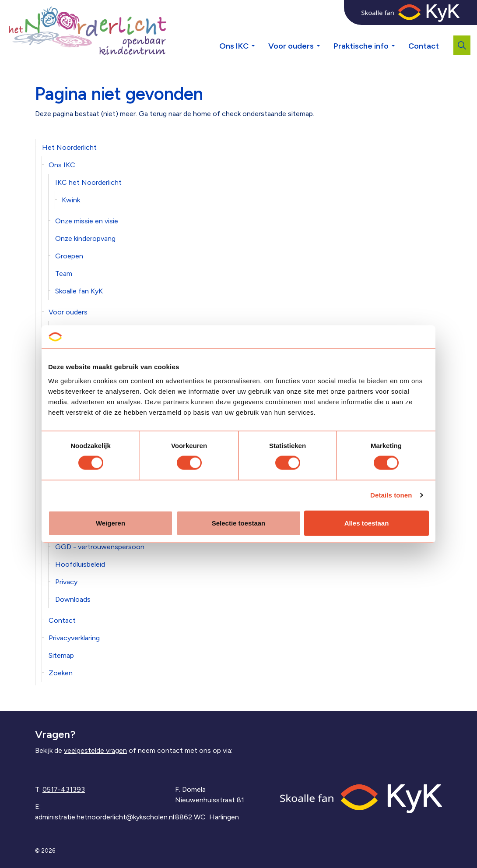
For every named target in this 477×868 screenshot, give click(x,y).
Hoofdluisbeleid (80, 564)
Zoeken (61, 673)
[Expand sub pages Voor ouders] (325, 31)
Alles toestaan (367, 523)
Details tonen (391, 495)
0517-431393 (64, 789)
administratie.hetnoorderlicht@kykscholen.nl (105, 817)
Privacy (66, 582)
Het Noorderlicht (69, 147)
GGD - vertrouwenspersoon (100, 547)
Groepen (69, 256)
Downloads (73, 599)
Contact (424, 46)
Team (64, 273)
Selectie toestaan (239, 523)
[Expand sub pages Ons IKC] (260, 31)
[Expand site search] (462, 45)
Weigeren (110, 523)
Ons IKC (234, 46)
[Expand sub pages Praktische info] (400, 31)
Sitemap (61, 655)
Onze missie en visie (87, 221)
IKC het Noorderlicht (88, 182)
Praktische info (361, 46)
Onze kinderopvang (85, 238)
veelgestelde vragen (95, 750)
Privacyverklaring (74, 638)
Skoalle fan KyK (79, 291)
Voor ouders (291, 46)
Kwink (71, 200)
